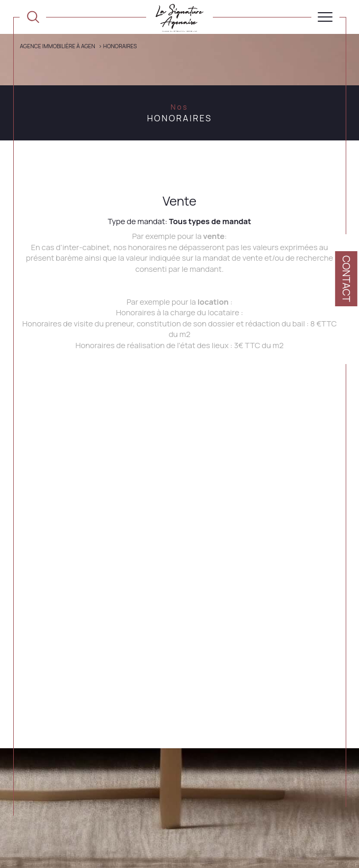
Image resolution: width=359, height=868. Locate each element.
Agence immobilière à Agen (57, 46)
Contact (346, 279)
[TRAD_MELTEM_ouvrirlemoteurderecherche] (33, 17)
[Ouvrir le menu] (325, 17)
